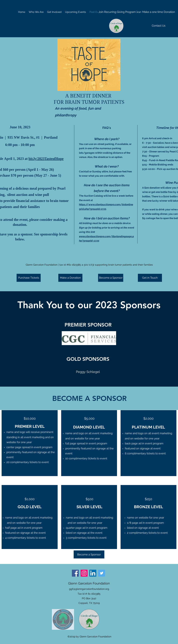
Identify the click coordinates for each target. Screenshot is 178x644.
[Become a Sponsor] (111, 278)
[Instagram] (84, 573)
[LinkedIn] (93, 573)
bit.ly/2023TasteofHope (46, 159)
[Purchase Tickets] (29, 278)
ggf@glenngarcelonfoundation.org (89, 589)
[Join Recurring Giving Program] (117, 12)
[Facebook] (75, 573)
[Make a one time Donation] (159, 12)
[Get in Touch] (150, 278)
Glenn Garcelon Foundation (89, 583)
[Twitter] (102, 573)
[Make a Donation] (70, 278)
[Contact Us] (159, 26)
